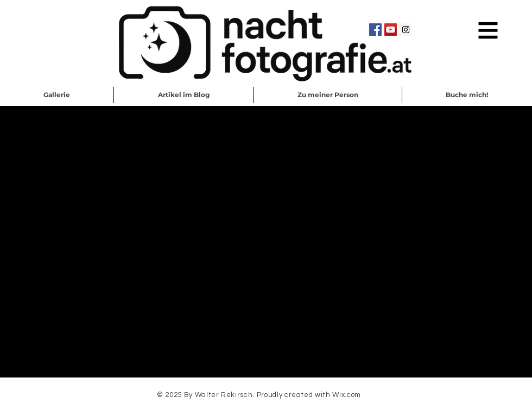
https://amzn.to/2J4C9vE (85, 234)
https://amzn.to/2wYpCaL (96, 227)
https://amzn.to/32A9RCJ (102, 242)
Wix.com (347, 395)
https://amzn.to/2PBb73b (229, 257)
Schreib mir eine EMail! (267, 410)
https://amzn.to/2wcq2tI (112, 249)
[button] (488, 31)
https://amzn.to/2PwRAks (121, 257)
